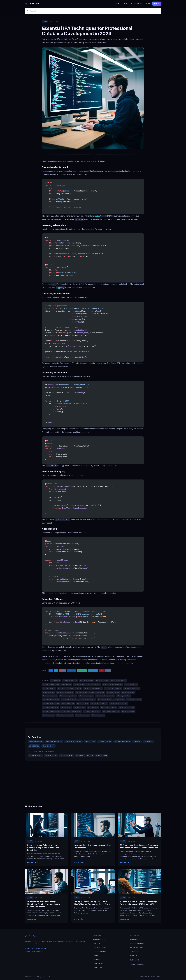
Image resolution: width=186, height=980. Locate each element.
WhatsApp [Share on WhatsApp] (82, 671)
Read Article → (33, 862)
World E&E (90, 755)
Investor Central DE (73, 742)
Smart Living (90, 742)
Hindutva (137, 742)
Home (118, 4)
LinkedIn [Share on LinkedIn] (72, 671)
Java (45, 22)
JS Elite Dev (34, 746)
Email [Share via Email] (108, 671)
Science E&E (80, 755)
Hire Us (157, 4)
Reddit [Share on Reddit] (63, 671)
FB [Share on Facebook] (51, 671)
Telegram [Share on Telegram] (93, 671)
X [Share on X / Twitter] (56, 671)
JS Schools (148, 742)
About (148, 4)
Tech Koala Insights (35, 755)
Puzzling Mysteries (122, 742)
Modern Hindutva (101, 755)
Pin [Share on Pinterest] (101, 671)
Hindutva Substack (137, 964)
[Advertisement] (93, 779)
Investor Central (36, 742)
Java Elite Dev (49, 746)
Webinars (138, 4)
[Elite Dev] (32, 4)
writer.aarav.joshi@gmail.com (35, 948)
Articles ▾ (128, 4)
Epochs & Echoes (105, 742)
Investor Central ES (54, 742)
